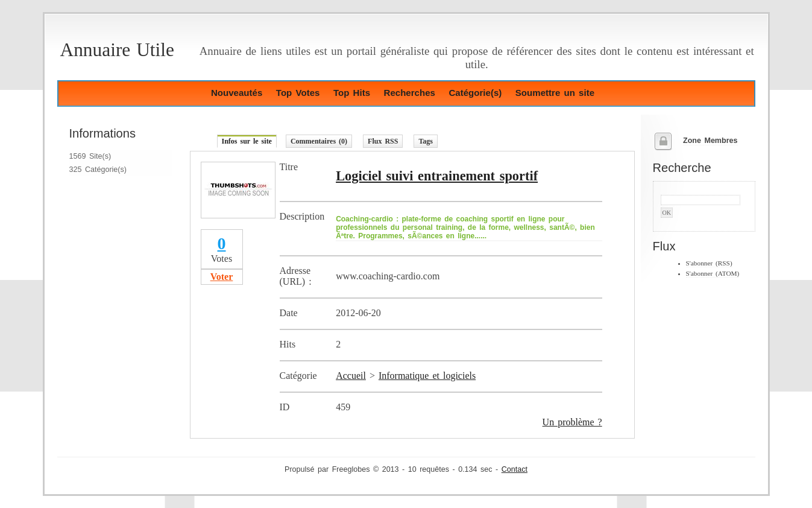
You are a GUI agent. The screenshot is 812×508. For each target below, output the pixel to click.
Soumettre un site (555, 93)
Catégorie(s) (475, 93)
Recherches (410, 93)
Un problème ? (572, 422)
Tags (426, 141)
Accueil (351, 376)
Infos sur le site (247, 141)
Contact (515, 469)
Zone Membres (710, 141)
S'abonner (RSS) (709, 263)
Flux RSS (383, 141)
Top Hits (352, 93)
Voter (222, 277)
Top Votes (298, 93)
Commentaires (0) (319, 141)
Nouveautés (237, 93)
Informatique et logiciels (427, 376)
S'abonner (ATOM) (713, 273)
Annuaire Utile (117, 50)
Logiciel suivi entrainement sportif (437, 176)
